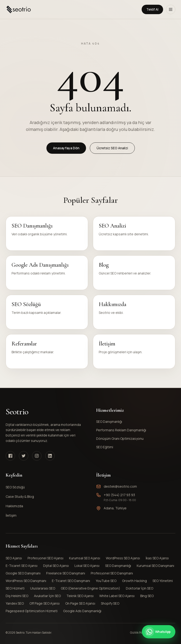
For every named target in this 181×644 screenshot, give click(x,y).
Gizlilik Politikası (140, 633)
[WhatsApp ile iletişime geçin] (159, 632)
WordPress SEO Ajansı (123, 558)
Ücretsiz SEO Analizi (112, 148)
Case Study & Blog (20, 497)
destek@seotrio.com (120, 486)
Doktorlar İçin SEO (140, 588)
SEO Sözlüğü (15, 487)
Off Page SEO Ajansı (45, 603)
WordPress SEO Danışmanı (26, 581)
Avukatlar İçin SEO (47, 596)
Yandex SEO (15, 603)
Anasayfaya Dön (66, 148)
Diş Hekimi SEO (17, 596)
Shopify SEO (110, 603)
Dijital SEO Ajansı (56, 566)
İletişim (11, 515)
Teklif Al (152, 9)
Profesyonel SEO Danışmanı (112, 573)
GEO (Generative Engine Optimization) (90, 588)
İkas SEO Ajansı (157, 558)
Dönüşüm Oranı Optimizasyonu (135, 438)
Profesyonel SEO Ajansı (45, 558)
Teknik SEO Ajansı (80, 596)
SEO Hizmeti (15, 588)
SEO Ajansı (14, 558)
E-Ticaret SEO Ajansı (22, 566)
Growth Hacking (134, 581)
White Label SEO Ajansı (117, 596)
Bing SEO (147, 596)
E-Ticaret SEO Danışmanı (71, 581)
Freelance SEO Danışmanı (66, 573)
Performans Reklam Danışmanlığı (135, 430)
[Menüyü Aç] (171, 9)
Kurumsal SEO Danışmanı (155, 566)
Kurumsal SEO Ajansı (85, 558)
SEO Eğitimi (135, 447)
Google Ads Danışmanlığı (82, 611)
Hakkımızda (14, 506)
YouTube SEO (106, 581)
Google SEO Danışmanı (23, 573)
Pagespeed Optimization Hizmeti (32, 611)
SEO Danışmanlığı (135, 422)
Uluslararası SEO (43, 588)
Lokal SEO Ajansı (87, 566)
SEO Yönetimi (163, 581)
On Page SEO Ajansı (80, 603)
